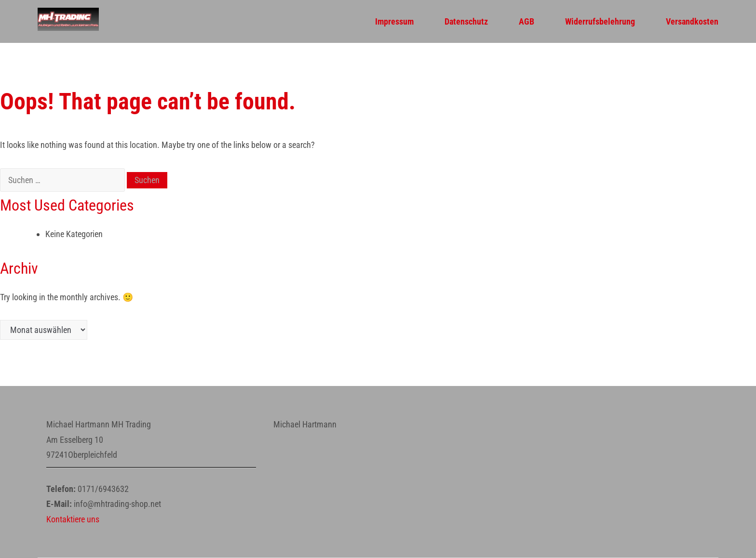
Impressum (394, 21)
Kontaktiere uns (73, 519)
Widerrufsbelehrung (600, 21)
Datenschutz (466, 21)
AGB (526, 21)
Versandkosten (692, 21)
